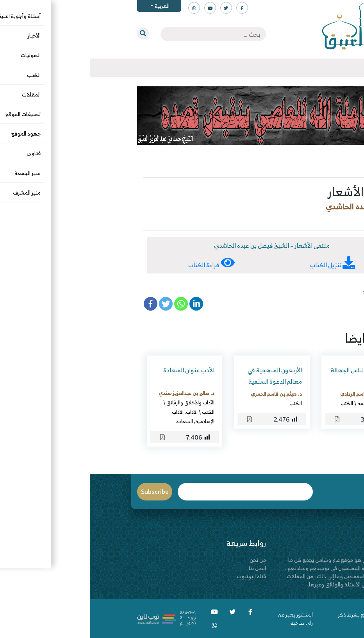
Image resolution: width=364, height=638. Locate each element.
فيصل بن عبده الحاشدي (273, 206)
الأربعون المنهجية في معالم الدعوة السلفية (185, 376)
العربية (72, 6)
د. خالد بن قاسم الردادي (275, 394)
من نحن (168, 560)
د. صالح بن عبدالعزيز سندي (97, 393)
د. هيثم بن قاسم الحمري (186, 394)
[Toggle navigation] (317, 68)
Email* (156, 492)
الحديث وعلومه (283, 403)
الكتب (303, 219)
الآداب (102, 412)
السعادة (95, 421)
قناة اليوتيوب (161, 576)
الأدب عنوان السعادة (99, 370)
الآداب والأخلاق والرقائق (101, 402)
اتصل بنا (168, 568)
